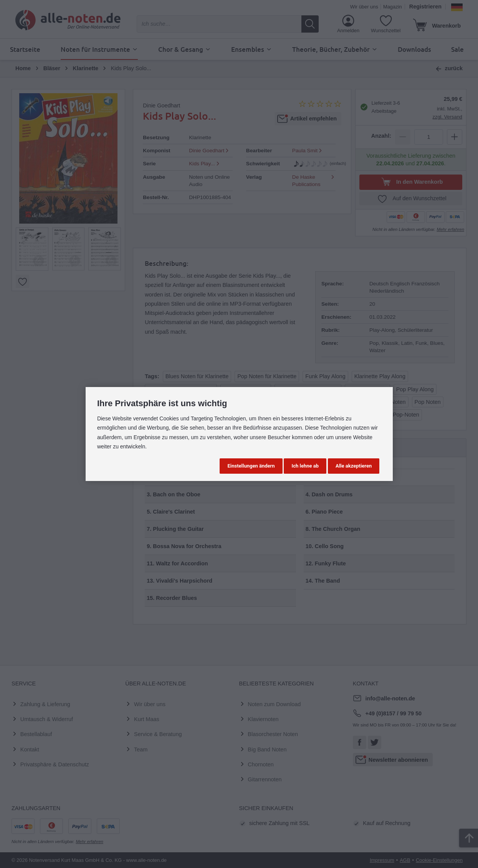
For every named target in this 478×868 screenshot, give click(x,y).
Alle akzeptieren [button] (354, 466)
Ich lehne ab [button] (305, 466)
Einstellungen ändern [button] (251, 466)
